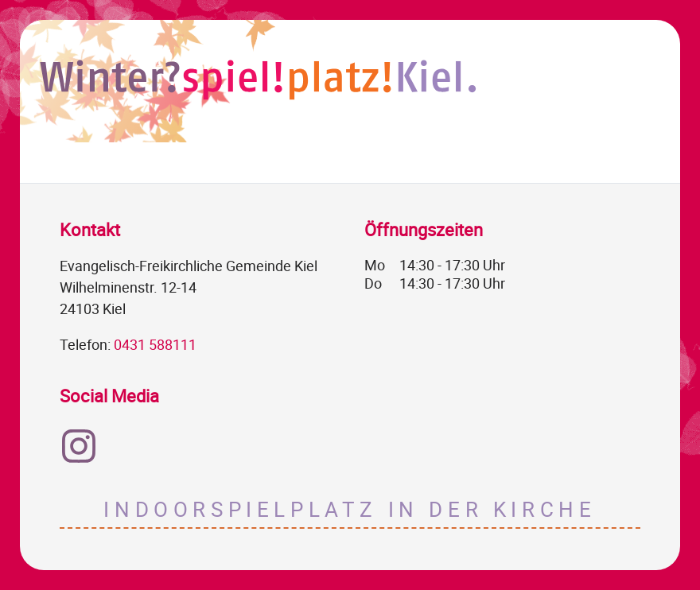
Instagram (79, 446)
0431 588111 (155, 344)
